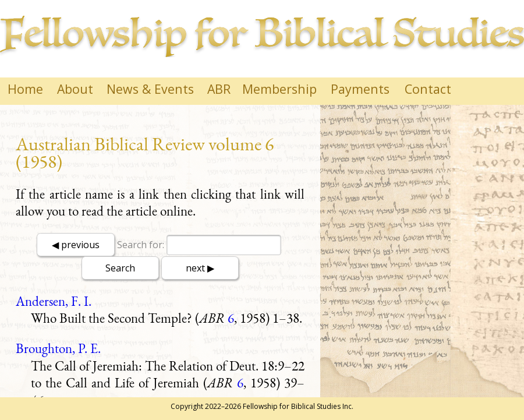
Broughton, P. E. (58, 348)
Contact (428, 89)
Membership (279, 89)
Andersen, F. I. (54, 301)
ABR (219, 89)
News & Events (150, 89)
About (75, 89)
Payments (360, 89)
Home (25, 89)
